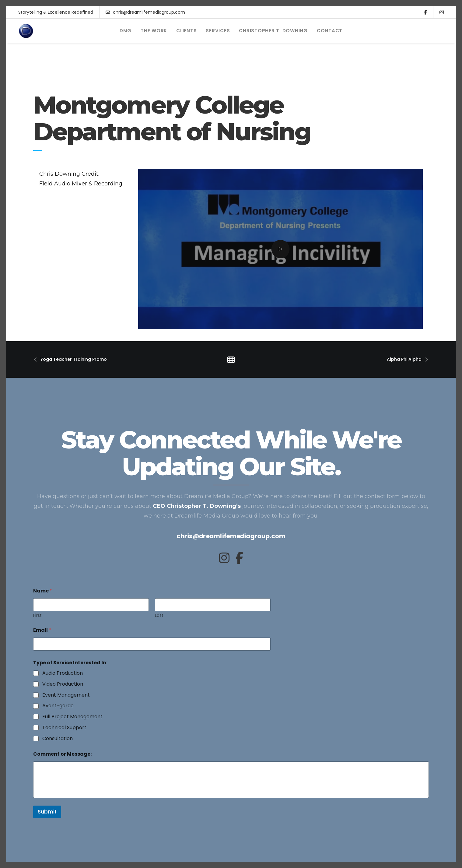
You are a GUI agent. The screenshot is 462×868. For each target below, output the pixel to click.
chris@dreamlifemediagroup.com (145, 12)
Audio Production (63, 673)
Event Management (66, 695)
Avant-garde (58, 706)
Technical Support (64, 728)
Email (42, 630)
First (37, 615)
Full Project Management (72, 717)
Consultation (58, 739)
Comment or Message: (62, 754)
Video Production (63, 684)
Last (159, 615)
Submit (47, 812)
